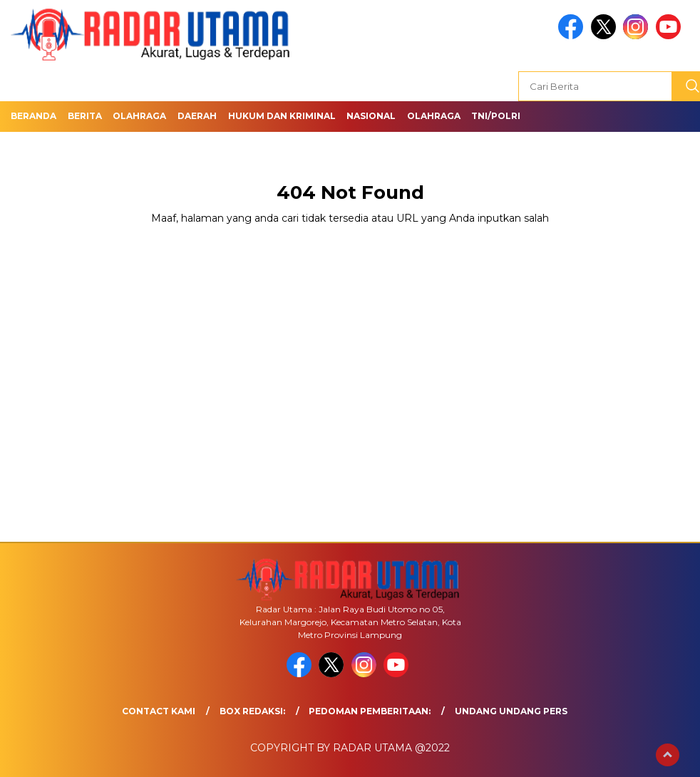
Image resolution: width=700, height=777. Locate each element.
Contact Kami (159, 711)
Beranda (34, 116)
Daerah (197, 116)
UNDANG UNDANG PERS (511, 711)
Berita (85, 116)
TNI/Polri (496, 116)
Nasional (371, 116)
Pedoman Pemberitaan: (370, 711)
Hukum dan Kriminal (282, 116)
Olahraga (139, 116)
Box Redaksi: (252, 711)
